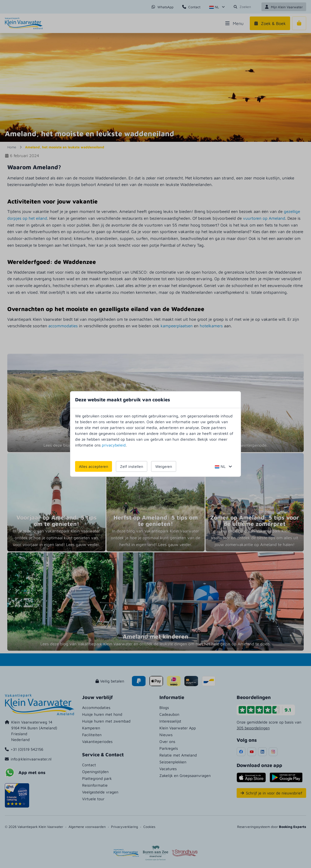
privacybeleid (114, 445)
